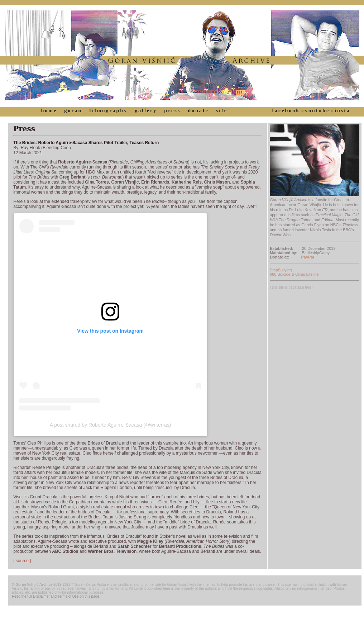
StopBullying (281, 270)
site (222, 111)
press (172, 111)
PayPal (308, 257)
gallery (146, 111)
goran (73, 111)
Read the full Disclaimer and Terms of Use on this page (56, 596)
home (49, 111)
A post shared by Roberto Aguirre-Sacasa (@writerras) (111, 425)
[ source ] (22, 561)
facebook (286, 111)
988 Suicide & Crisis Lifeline (294, 274)
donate (198, 111)
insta (343, 111)
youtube (317, 111)
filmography (108, 111)
